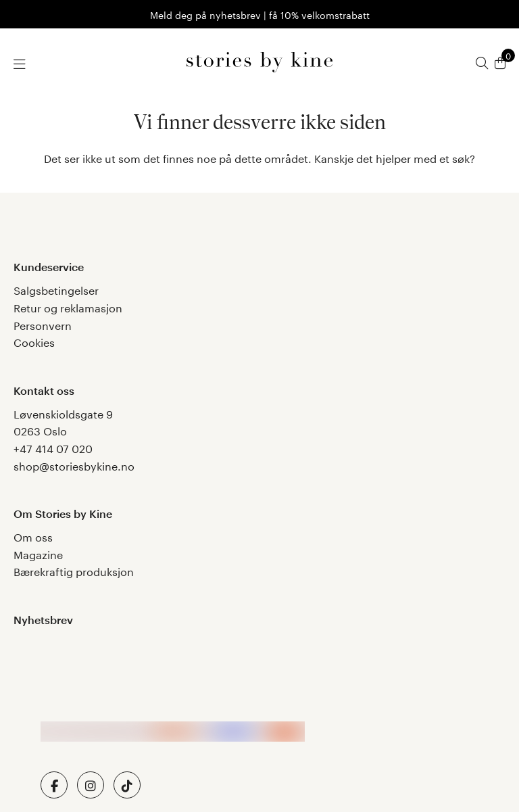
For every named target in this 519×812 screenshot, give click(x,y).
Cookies (34, 341)
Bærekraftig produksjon (74, 570)
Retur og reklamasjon (68, 307)
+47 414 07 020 (53, 447)
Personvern (43, 324)
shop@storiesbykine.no (74, 465)
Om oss (33, 536)
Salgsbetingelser (56, 289)
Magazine (38, 553)
